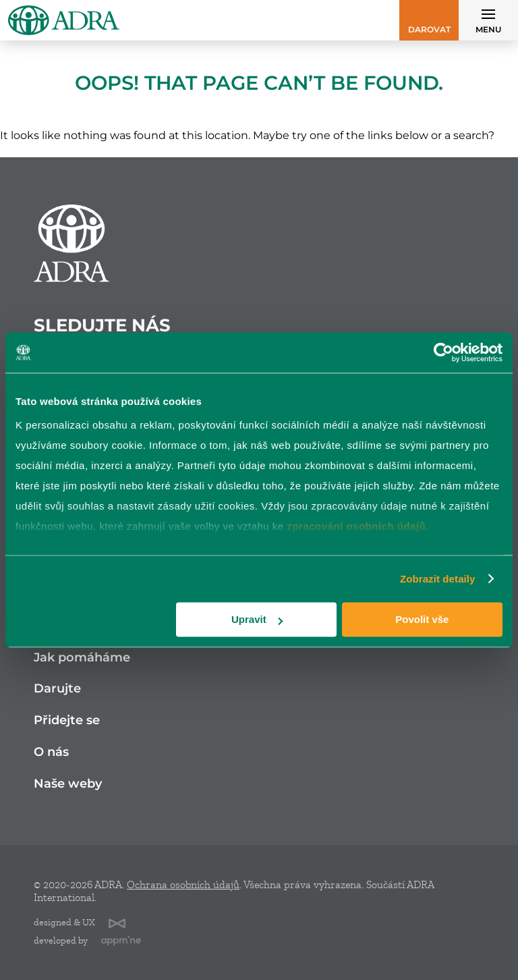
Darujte (57, 689)
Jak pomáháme (82, 658)
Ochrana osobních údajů (183, 885)
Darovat (429, 29)
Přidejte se (67, 720)
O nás (51, 752)
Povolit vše (422, 619)
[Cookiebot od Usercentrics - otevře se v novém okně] (443, 352)
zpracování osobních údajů (356, 526)
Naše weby (68, 784)
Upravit (257, 619)
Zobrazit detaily (438, 579)
